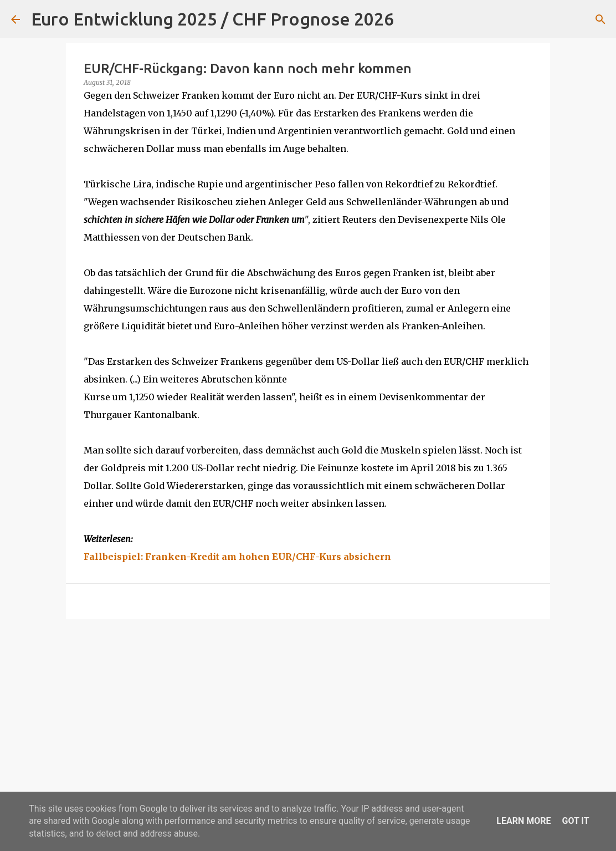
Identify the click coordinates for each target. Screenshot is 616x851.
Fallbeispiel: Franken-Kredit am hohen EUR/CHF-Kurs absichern (237, 557)
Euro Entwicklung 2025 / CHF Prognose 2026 (212, 19)
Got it (575, 821)
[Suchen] (409, 19)
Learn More (523, 821)
